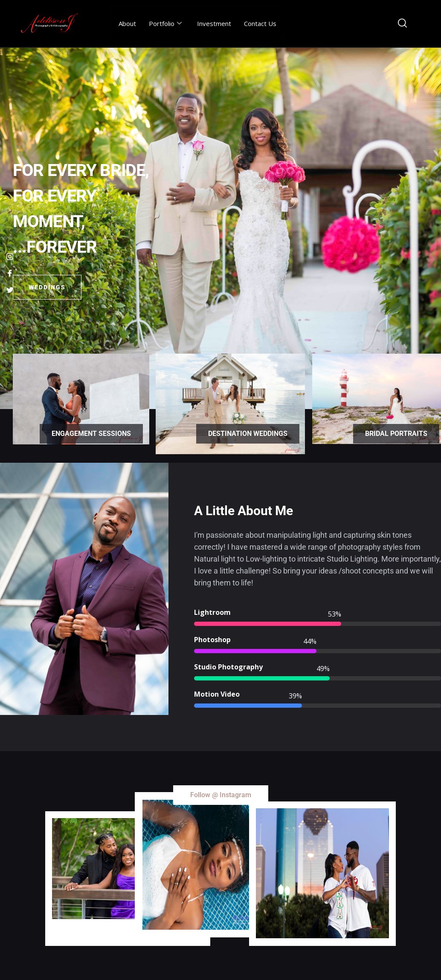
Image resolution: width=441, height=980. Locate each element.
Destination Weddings (248, 434)
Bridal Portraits (396, 434)
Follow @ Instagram (221, 795)
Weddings (47, 287)
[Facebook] (10, 273)
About (127, 23)
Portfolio (165, 24)
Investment (214, 23)
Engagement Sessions (91, 434)
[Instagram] (10, 257)
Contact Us (260, 23)
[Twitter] (10, 290)
